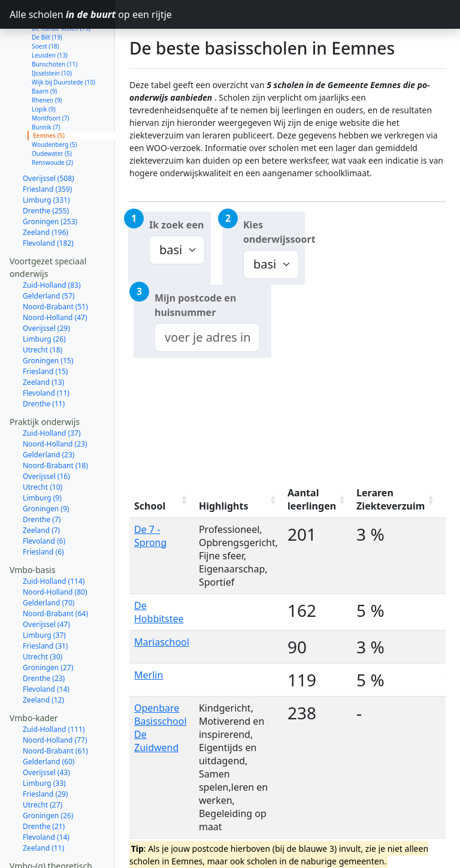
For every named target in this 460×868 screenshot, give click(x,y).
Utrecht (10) (43, 444)
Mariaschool (162, 642)
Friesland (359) (47, 147)
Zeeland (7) (41, 488)
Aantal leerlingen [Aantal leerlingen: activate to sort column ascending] (312, 499)
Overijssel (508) (49, 136)
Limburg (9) (42, 455)
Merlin (149, 675)
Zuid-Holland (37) (52, 391)
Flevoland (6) (44, 498)
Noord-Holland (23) (55, 401)
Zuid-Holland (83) (52, 242)
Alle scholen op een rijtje (62, 14)
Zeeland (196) (46, 190)
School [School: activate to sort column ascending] (150, 506)
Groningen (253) (50, 179)
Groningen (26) (48, 773)
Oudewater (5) (52, 111)
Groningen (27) (48, 625)
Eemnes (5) (49, 93)
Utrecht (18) (43, 307)
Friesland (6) (43, 509)
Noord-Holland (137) (57, 846)
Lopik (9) (44, 67)
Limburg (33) (44, 741)
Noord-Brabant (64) (55, 571)
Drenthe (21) (44, 784)
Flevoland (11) (46, 350)
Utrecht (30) (43, 614)
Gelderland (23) (49, 412)
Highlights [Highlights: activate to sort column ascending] (224, 506)
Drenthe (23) (44, 636)
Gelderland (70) (49, 560)
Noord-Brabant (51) (55, 264)
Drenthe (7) (42, 477)
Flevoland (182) (48, 201)
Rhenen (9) (47, 58)
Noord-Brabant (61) (55, 708)
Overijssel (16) (46, 434)
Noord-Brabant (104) (57, 856)
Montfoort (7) (51, 76)
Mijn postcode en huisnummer (195, 305)
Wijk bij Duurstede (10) (63, 40)
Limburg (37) (44, 593)
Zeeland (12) (43, 657)
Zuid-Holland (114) (54, 539)
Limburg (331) (46, 157)
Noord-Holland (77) (55, 697)
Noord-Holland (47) (55, 275)
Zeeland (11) (43, 805)
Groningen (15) (48, 318)
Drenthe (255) (46, 168)
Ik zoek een (176, 225)
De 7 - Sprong (150, 536)
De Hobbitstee (159, 612)
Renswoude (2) (52, 120)
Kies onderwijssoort (274, 232)
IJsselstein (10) (52, 31)
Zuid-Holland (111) (54, 687)
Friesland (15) (45, 329)
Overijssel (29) (46, 286)
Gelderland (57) (49, 253)
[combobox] (207, 337)
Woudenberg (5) (55, 102)
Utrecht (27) (43, 762)
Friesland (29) (45, 751)
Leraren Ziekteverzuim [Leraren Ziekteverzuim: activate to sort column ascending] (391, 499)
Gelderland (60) (49, 719)
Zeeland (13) (43, 340)
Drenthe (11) (44, 361)
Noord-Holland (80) (55, 549)
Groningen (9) (46, 466)
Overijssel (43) (46, 730)
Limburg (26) (44, 296)
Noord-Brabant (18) (55, 423)
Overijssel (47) (46, 582)
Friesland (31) (45, 603)
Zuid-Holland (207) (54, 835)
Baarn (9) (44, 49)
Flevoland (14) (46, 647)
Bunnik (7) (46, 85)
